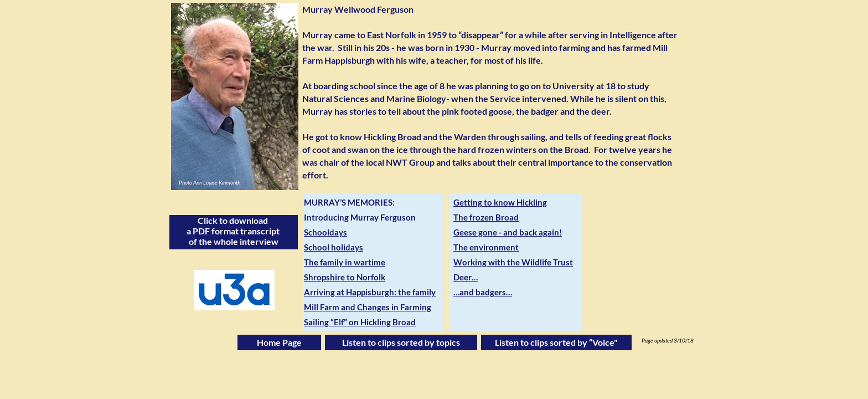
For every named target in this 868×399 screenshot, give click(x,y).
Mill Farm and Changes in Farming (368, 307)
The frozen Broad (486, 217)
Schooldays (325, 232)
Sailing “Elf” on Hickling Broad (360, 322)
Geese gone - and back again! (508, 232)
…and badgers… (483, 292)
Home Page (279, 342)
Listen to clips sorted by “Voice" (556, 342)
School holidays (334, 247)
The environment (486, 247)
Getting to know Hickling (500, 202)
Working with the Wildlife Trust (513, 262)
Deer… (466, 277)
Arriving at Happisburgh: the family (370, 292)
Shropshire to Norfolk (345, 277)
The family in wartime (345, 262)
